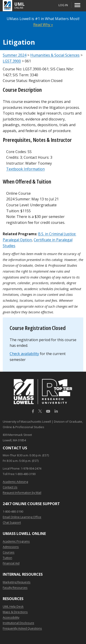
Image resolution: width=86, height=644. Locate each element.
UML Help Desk (13, 606)
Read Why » (43, 25)
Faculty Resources (15, 588)
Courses (9, 552)
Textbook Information (25, 169)
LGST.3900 (12, 61)
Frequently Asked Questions (22, 628)
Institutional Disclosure (18, 623)
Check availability (24, 354)
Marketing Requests (17, 582)
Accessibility (11, 617)
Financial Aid (11, 563)
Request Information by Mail (22, 493)
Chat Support (12, 522)
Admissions (11, 547)
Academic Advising (15, 482)
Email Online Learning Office (22, 517)
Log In (63, 5)
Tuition (7, 558)
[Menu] (77, 5)
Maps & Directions (15, 612)
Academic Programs (16, 541)
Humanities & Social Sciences (55, 55)
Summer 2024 (15, 55)
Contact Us (10, 487)
